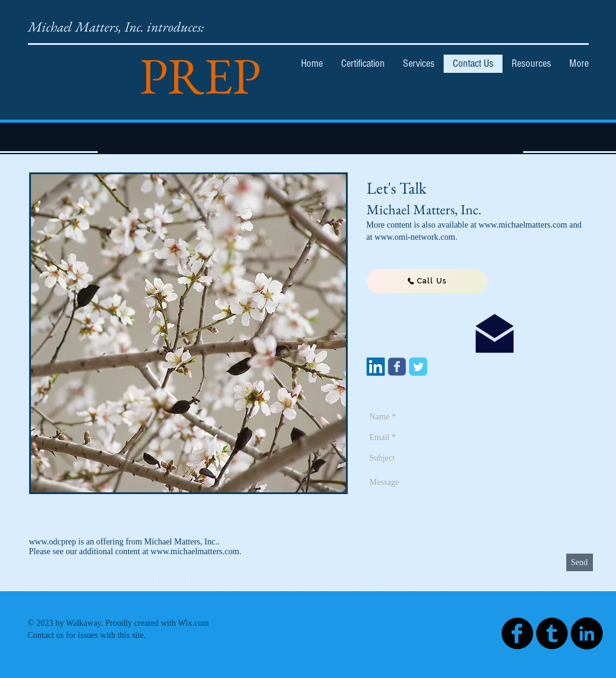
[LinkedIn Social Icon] (376, 367)
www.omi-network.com (415, 237)
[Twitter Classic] (418, 367)
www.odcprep (53, 542)
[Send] (580, 562)
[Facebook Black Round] (517, 633)
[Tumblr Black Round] (552, 633)
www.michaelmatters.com (195, 551)
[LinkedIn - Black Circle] (587, 633)
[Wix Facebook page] (397, 367)
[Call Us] (427, 281)
